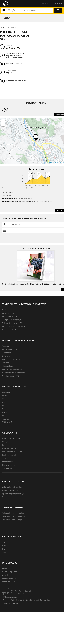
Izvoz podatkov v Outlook (13, 452)
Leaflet (50, 163)
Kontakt (29, 600)
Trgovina (6, 346)
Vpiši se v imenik (9, 310)
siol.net (5, 542)
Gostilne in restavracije (12, 359)
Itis (1, 27)
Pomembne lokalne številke (14, 326)
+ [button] (3, 121)
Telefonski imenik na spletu (13, 513)
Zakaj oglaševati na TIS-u (12, 487)
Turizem (6, 363)
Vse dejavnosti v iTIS (11, 376)
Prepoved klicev (9, 582)
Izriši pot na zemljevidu (15, 57)
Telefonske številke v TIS (12, 323)
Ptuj (4, 416)
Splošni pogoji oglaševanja (13, 494)
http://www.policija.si (14, 64)
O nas (5, 568)
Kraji (12, 600)
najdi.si (5, 546)
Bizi (4, 549)
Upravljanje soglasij (11, 603)
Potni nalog (7, 445)
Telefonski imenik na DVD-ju (14, 516)
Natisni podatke (9, 465)
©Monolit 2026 (57, 163)
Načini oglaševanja (10, 490)
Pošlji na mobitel (9, 455)
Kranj (4, 402)
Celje (4, 399)
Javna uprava (10, 27)
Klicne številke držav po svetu (14, 330)
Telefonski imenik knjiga (12, 520)
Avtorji (5, 575)
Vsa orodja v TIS (9, 468)
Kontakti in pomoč (10, 572)
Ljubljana (6, 392)
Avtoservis (7, 353)
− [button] (3, 125)
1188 (4, 552)
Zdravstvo (6, 356)
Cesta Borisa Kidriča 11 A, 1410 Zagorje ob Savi (15, 55)
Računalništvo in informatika (14, 373)
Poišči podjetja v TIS (10, 317)
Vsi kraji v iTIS (8, 422)
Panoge (6, 600)
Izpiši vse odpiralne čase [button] (15, 74)
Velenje (5, 409)
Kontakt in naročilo (10, 497)
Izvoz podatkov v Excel (12, 438)
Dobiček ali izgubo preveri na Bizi (42, 201)
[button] (6, 3)
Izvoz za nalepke (9, 448)
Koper (5, 406)
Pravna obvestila (9, 578)
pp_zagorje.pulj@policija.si (16, 81)
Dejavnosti (20, 600)
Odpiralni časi (8, 462)
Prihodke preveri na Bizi (25, 198)
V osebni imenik (9, 458)
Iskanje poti (7, 442)
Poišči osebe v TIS (10, 313)
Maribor (5, 396)
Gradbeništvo (8, 366)
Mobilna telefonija (10, 349)
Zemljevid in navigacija (12, 320)
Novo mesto (7, 412)
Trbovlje (6, 419)
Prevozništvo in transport (12, 369)
